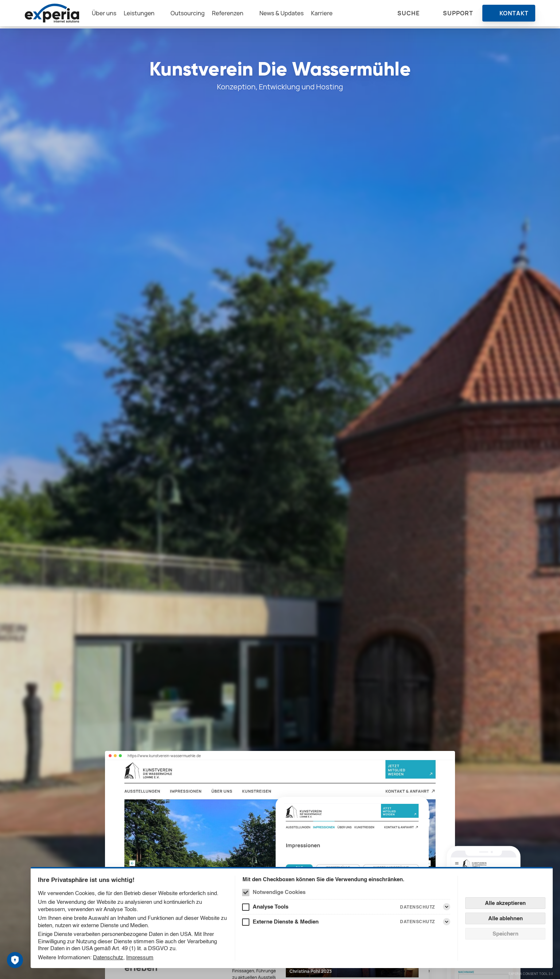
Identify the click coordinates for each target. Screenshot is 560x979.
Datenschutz (108, 957)
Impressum (140, 957)
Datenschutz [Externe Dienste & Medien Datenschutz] (417, 922)
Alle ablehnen (505, 918)
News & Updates (288, 14)
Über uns (110, 14)
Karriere (328, 14)
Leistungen (145, 14)
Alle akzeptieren (505, 903)
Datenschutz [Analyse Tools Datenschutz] (417, 907)
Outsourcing (194, 14)
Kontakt (514, 14)
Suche (409, 14)
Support (458, 14)
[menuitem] (110, 14)
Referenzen (234, 14)
